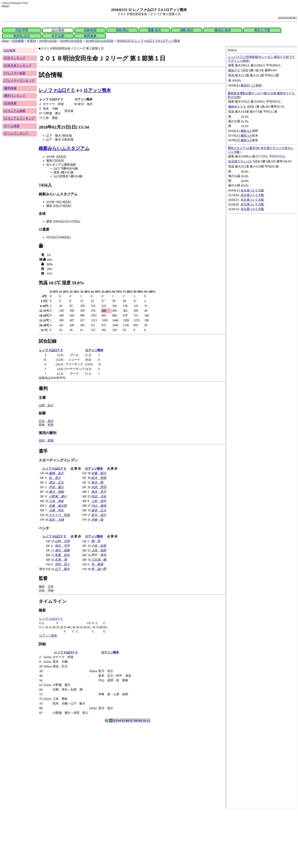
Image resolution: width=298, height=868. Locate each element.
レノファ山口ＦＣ (57, 90)
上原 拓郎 (99, 550)
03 (115, 721)
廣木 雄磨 (62, 550)
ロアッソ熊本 (97, 90)
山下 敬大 (62, 569)
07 (132, 721)
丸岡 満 (61, 560)
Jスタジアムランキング (19, 118)
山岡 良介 (46, 405)
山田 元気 (62, 541)
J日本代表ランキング (17, 66)
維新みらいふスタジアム (64, 148)
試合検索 (18, 41)
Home (5, 6)
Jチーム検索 (12, 126)
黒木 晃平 (99, 492)
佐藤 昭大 (99, 473)
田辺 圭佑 (99, 496)
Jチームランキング (16, 133)
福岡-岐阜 (90, 36)
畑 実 (96, 541)
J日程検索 (10, 103)
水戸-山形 (58, 36)
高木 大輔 (56, 520)
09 (140, 721)
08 (136, 721)
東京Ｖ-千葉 (262, 30)
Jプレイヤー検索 (15, 73)
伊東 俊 (97, 520)
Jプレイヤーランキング (19, 81)
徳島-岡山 (122, 30)
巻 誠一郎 (99, 569)
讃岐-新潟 (186, 30)
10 (144, 721)
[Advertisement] (113, 838)
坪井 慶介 (56, 487)
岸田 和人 (62, 564)
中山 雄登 (99, 506)
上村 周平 (99, 501)
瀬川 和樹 (56, 492)
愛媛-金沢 (154, 30)
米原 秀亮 (99, 487)
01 (107, 721)
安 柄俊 (97, 564)
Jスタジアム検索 (15, 111)
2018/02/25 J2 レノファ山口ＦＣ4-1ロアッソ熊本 (148, 41)
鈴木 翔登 (99, 478)
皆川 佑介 (99, 515)
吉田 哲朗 (46, 441)
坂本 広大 (99, 510)
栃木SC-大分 (22, 36)
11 (148, 721)
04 (119, 721)
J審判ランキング (15, 96)
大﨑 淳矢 (56, 510)
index (262, 428)
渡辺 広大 (56, 483)
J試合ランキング (15, 58)
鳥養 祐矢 (62, 555)
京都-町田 (90, 30)
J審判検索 (10, 88)
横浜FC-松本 (223, 30)
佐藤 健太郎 (58, 506)
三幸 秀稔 (56, 501)
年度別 (31, 41)
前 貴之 (55, 478)
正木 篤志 (46, 421)
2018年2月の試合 (71, 41)
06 (128, 721)
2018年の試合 (48, 41)
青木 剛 (97, 483)
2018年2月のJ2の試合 (100, 41)
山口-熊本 (58, 30)
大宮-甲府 (22, 30)
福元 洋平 (62, 546)
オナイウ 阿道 (59, 515)
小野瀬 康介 (58, 496)
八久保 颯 (99, 560)
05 (124, 721)
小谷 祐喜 (99, 546)
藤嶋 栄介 (56, 473)
